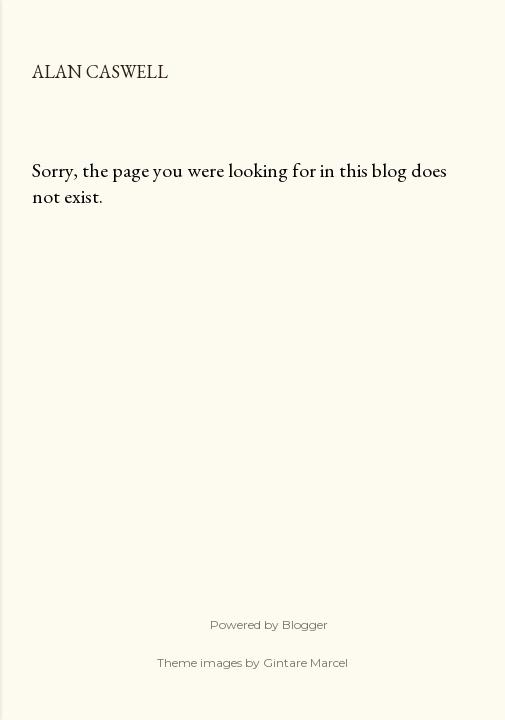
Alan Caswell (100, 71)
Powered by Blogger (253, 625)
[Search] (461, 31)
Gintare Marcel (305, 662)
